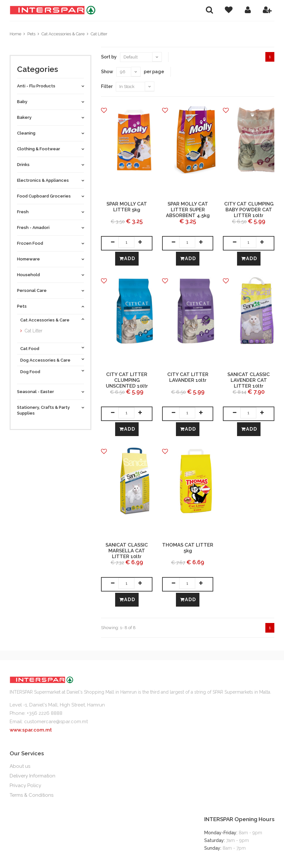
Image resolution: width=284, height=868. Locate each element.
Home (15, 34)
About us (20, 766)
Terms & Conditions (32, 795)
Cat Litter (99, 34)
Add (127, 259)
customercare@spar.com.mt (56, 722)
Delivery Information (32, 776)
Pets (31, 34)
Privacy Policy (25, 785)
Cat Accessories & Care (63, 34)
